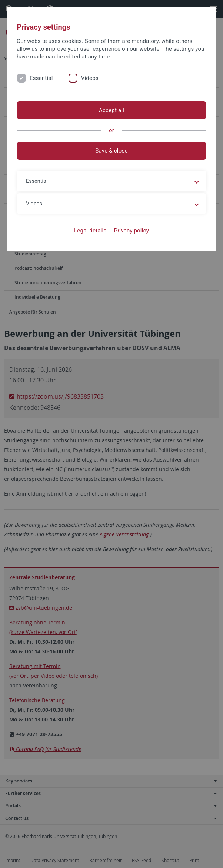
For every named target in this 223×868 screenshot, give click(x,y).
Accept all (111, 110)
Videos (90, 78)
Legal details (90, 231)
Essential (41, 78)
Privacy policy (131, 231)
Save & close (111, 151)
